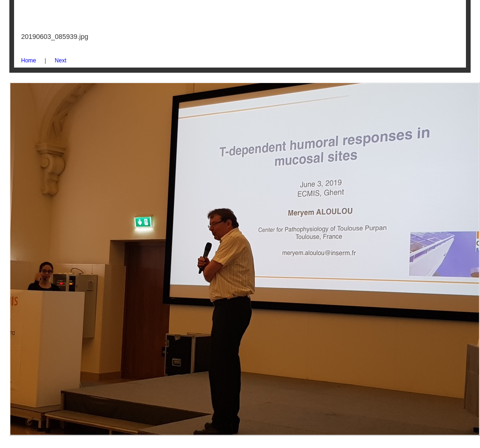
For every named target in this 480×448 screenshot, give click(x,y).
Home (29, 61)
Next (61, 61)
